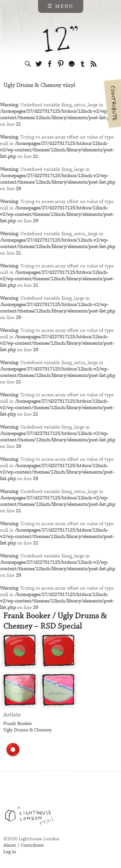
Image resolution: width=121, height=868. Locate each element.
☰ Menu (60, 6)
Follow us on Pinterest (61, 64)
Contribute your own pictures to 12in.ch (112, 103)
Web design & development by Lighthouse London (32, 817)
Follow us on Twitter (39, 64)
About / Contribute (23, 845)
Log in (10, 852)
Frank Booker (18, 724)
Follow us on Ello (72, 64)
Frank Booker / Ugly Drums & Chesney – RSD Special (55, 621)
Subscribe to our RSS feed (94, 64)
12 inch (60, 39)
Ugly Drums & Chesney (27, 730)
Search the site (28, 64)
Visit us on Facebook (50, 64)
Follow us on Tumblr (83, 64)
